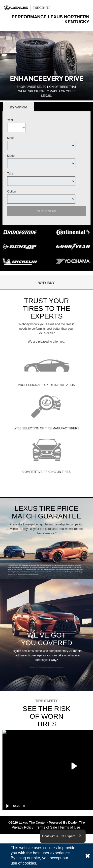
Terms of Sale (47, 827)
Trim (10, 174)
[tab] (18, 107)
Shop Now (47, 211)
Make (11, 138)
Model (11, 156)
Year (10, 120)
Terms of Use (70, 827)
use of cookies (23, 863)
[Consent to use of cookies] (88, 856)
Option (12, 192)
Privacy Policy (22, 827)
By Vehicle (18, 109)
